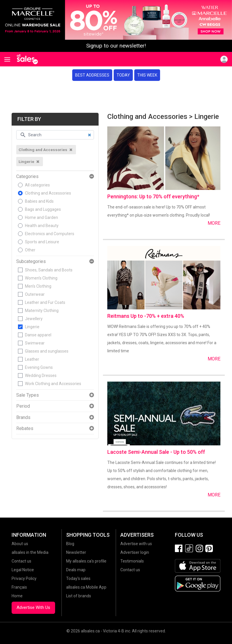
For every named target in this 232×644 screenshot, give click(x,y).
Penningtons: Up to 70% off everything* (153, 196)
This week (147, 75)
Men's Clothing (38, 286)
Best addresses (92, 75)
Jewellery (34, 319)
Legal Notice (23, 570)
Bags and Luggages (43, 209)
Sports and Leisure (42, 242)
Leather (32, 359)
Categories (27, 177)
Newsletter (76, 552)
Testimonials (132, 561)
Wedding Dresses (41, 375)
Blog (70, 544)
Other (30, 250)
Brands (23, 418)
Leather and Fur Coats (45, 302)
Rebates (25, 429)
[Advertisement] (116, 97)
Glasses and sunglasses (47, 351)
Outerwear (35, 294)
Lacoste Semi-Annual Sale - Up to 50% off (156, 452)
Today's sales (78, 578)
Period (23, 406)
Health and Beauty (42, 226)
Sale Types (28, 395)
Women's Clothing (41, 278)
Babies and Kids (39, 201)
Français (19, 587)
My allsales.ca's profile (86, 561)
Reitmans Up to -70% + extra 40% (146, 316)
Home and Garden (41, 217)
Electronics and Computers (50, 234)
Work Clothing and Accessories (53, 384)
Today (123, 75)
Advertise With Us (33, 607)
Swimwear (35, 343)
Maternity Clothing (42, 311)
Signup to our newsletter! (116, 46)
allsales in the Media (30, 552)
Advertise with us (136, 544)
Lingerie (32, 327)
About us (20, 544)
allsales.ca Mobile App (86, 587)
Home (17, 596)
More (214, 223)
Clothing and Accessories (48, 193)
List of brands (79, 596)
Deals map (76, 570)
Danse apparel (38, 335)
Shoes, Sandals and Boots (49, 270)
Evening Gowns (39, 367)
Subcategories (31, 262)
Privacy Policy (24, 578)
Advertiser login (135, 552)
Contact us (21, 561)
